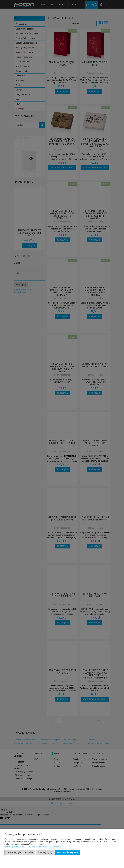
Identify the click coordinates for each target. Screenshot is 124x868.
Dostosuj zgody (45, 852)
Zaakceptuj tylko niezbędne (20, 852)
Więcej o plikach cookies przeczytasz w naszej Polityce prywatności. (34, 846)
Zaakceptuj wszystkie (67, 852)
